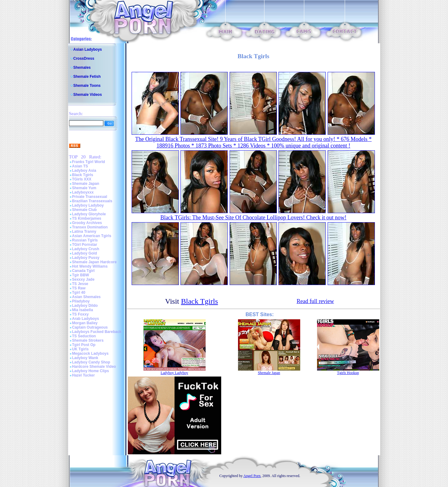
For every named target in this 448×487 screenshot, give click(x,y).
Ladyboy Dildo (85, 306)
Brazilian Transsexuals (92, 201)
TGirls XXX (82, 179)
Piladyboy (81, 301)
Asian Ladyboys (88, 49)
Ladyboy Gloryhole (89, 214)
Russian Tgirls (85, 240)
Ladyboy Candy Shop (91, 362)
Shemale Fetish (87, 77)
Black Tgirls (83, 175)
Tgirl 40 (79, 293)
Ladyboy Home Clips (91, 371)
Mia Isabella (83, 310)
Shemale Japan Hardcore (94, 262)
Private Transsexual (90, 197)
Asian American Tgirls (92, 236)
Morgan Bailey (85, 323)
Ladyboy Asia (84, 171)
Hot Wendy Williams (90, 266)
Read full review (315, 301)
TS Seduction (84, 336)
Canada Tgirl (84, 271)
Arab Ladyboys (86, 319)
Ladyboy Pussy (86, 258)
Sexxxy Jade (83, 279)
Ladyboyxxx (83, 192)
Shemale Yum (84, 188)
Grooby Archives (87, 223)
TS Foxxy (80, 314)
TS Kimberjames (87, 218)
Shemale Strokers (88, 340)
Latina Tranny (84, 232)
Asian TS (80, 166)
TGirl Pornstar (85, 245)
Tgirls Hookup (348, 373)
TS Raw (79, 288)
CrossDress (84, 59)
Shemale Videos (88, 95)
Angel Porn (252, 476)
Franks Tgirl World (89, 162)
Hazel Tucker (84, 375)
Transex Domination (90, 227)
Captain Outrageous (90, 327)
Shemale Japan (86, 184)
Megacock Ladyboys (90, 354)
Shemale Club (84, 210)
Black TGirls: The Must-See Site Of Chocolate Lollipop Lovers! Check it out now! (253, 218)
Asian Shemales (86, 297)
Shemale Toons (87, 86)
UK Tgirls (80, 349)
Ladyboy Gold (85, 253)
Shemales (82, 68)
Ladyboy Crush (86, 249)
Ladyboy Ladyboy (88, 205)
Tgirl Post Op (84, 345)
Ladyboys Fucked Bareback (97, 332)
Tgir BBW (81, 275)
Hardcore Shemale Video (94, 367)
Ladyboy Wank (85, 358)
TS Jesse (80, 284)
